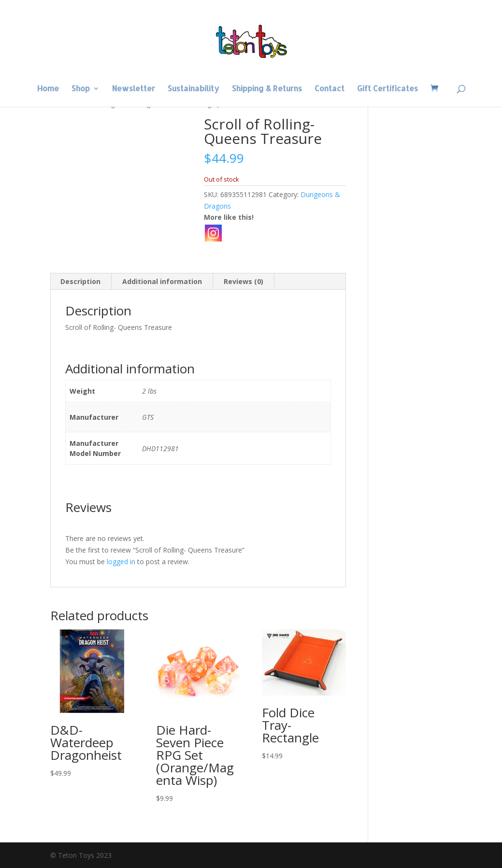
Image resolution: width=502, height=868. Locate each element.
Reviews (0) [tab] (244, 281)
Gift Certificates (387, 89)
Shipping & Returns (267, 89)
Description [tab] (80, 281)
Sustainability (194, 89)
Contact (330, 89)
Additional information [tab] (162, 281)
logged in (121, 562)
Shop (81, 89)
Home (48, 89)
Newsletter (134, 89)
